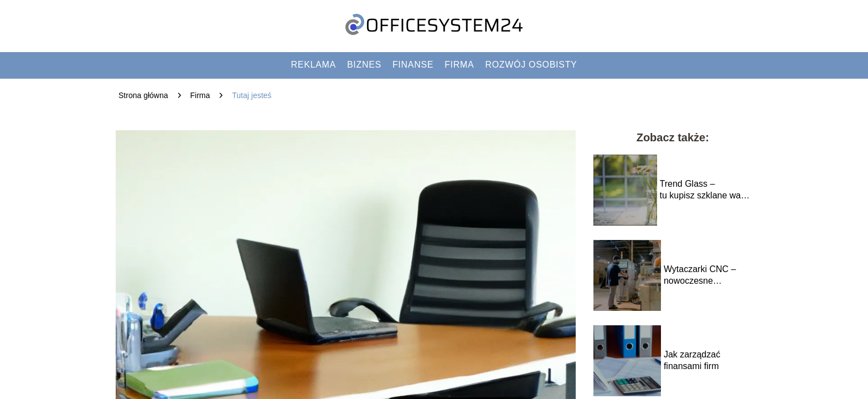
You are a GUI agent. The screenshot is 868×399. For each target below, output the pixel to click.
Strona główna (143, 95)
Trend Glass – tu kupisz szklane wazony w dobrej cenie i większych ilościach (706, 190)
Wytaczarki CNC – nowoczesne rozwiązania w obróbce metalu (700, 276)
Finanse (413, 65)
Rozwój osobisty (531, 65)
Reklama (314, 65)
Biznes (364, 65)
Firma (459, 65)
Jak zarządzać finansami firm (692, 360)
